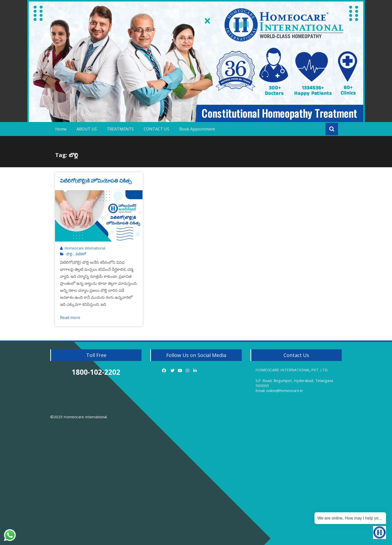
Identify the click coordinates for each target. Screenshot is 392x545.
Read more (70, 317)
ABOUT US (87, 129)
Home (61, 129)
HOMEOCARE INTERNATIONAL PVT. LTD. (292, 370)
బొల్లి (69, 254)
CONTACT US (156, 129)
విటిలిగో (81, 254)
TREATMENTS (120, 129)
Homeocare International (85, 248)
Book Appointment (197, 129)
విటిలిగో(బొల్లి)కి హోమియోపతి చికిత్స (96, 181)
